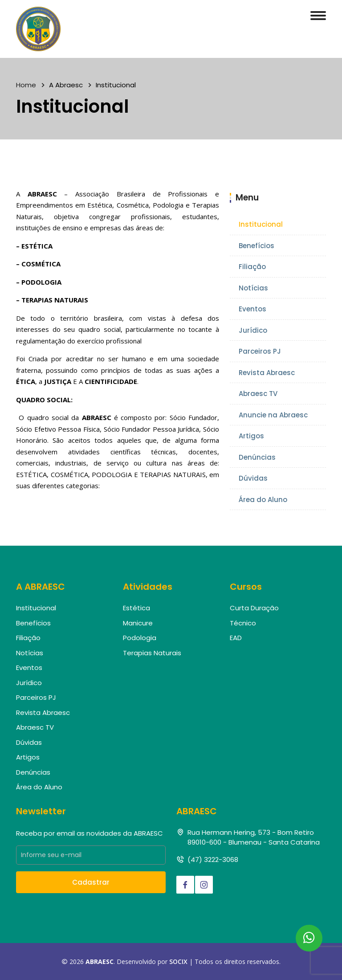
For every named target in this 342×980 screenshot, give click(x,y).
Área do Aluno (263, 500)
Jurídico (253, 330)
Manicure (138, 623)
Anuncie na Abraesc (273, 415)
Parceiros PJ (260, 351)
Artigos (251, 436)
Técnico (243, 623)
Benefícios (256, 246)
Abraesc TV (258, 394)
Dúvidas (253, 478)
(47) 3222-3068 (213, 860)
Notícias (253, 288)
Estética (136, 608)
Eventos (252, 309)
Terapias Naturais (152, 653)
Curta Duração (254, 608)
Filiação (252, 267)
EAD (236, 638)
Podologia (140, 638)
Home (26, 85)
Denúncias (257, 457)
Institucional (261, 224)
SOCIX (178, 962)
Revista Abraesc (267, 373)
